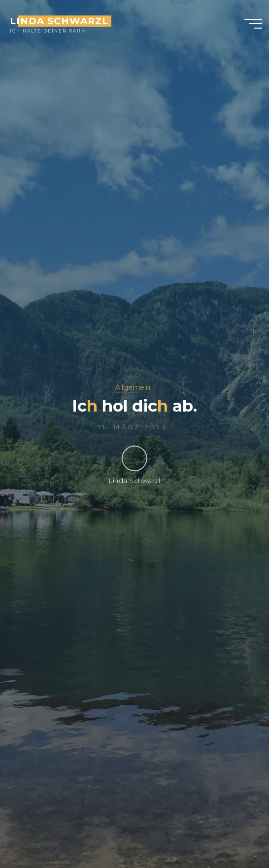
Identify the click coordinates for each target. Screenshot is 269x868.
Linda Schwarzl (59, 21)
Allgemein (133, 387)
